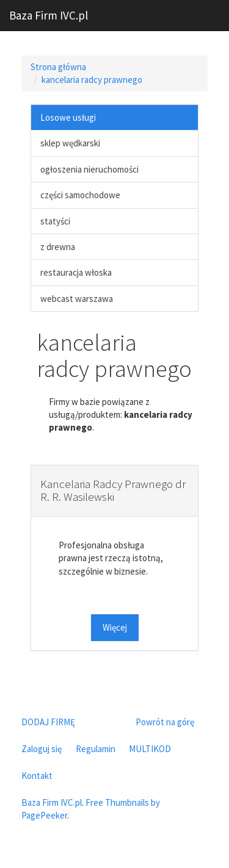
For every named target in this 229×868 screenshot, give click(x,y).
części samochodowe (80, 195)
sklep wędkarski (70, 143)
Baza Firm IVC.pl (49, 15)
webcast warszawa (77, 299)
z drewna (58, 247)
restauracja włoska (76, 272)
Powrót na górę (165, 722)
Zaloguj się (42, 749)
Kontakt (37, 776)
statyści (55, 221)
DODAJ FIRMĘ (48, 722)
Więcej (115, 627)
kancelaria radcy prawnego (92, 80)
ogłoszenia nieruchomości (89, 169)
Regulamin (96, 749)
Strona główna (58, 67)
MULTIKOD (150, 749)
